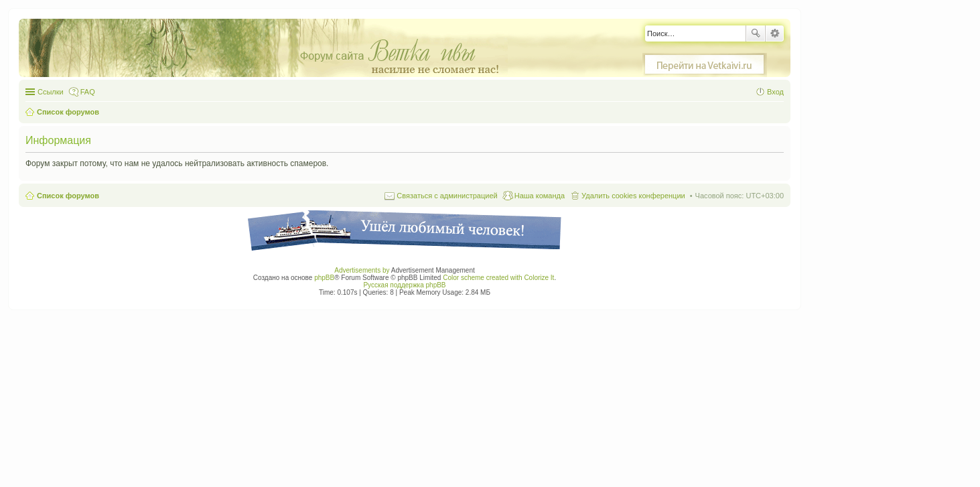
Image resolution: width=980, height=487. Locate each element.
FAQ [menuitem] (88, 92)
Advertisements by (362, 270)
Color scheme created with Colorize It (498, 278)
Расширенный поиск (775, 33)
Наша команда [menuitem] (540, 196)
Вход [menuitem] (775, 92)
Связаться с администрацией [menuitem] (447, 196)
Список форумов (68, 196)
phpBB (324, 278)
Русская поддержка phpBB (404, 285)
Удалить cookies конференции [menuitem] (633, 196)
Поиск (756, 33)
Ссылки (51, 92)
